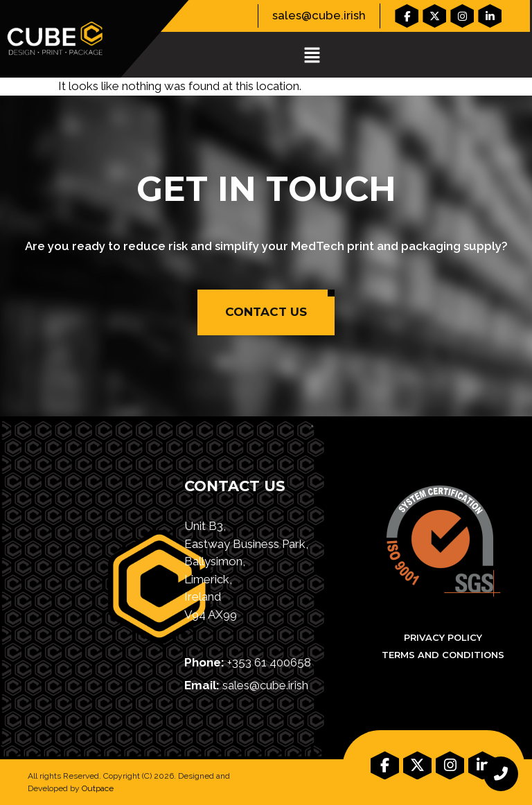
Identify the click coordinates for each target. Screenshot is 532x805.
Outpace (98, 788)
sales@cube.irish (319, 15)
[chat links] (501, 774)
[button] (312, 56)
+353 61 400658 (269, 662)
